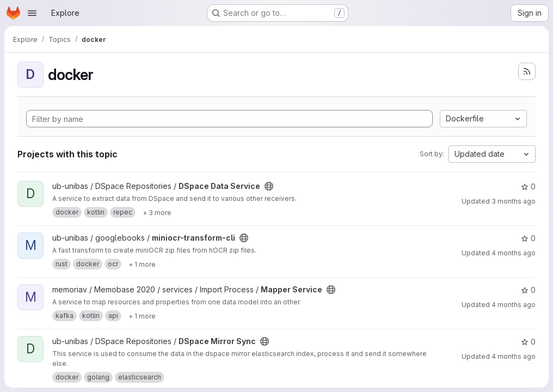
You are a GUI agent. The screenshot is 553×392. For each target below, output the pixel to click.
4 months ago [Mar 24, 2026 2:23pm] (514, 356)
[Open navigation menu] (32, 13)
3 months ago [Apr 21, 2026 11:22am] (514, 201)
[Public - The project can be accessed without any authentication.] (269, 186)
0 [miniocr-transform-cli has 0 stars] (528, 238)
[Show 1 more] (142, 264)
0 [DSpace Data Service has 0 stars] (528, 186)
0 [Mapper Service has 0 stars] (528, 290)
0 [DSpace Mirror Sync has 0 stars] (528, 342)
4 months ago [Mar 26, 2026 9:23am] (514, 305)
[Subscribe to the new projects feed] (527, 71)
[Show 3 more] (157, 212)
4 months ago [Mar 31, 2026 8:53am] (514, 253)
